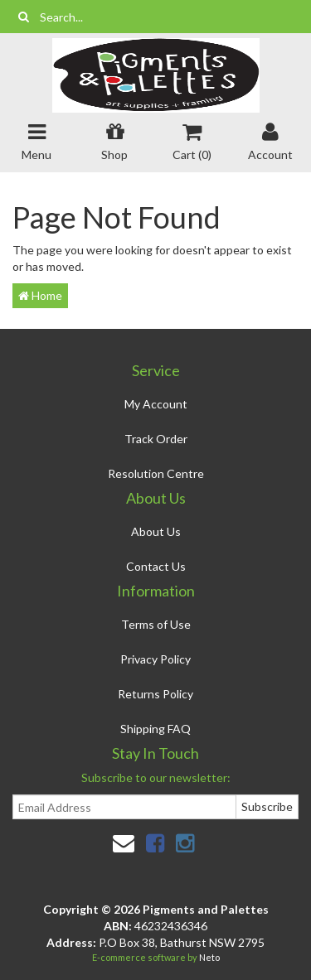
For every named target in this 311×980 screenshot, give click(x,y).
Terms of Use (156, 624)
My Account (156, 404)
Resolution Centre (156, 473)
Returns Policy (155, 694)
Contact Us (156, 566)
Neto (209, 957)
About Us (156, 531)
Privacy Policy (155, 659)
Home (40, 295)
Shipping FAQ (155, 729)
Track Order (156, 439)
